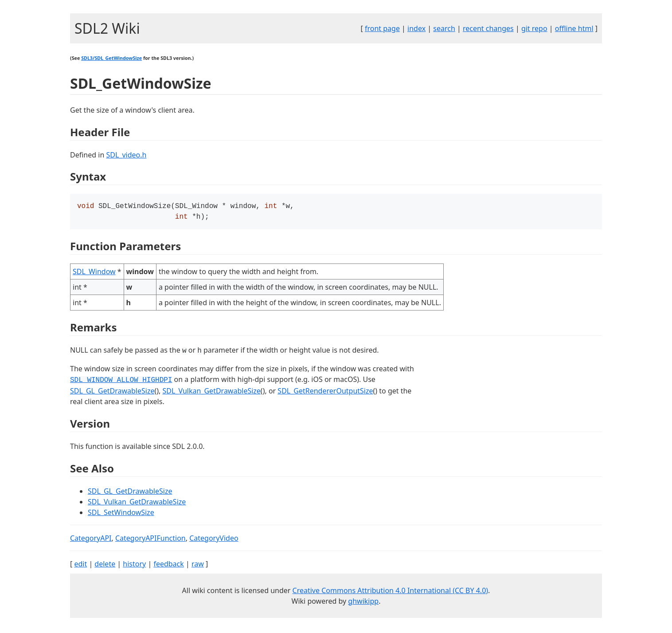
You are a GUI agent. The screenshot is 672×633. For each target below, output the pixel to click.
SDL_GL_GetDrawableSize (112, 393)
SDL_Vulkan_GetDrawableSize (212, 393)
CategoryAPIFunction (150, 540)
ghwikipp (363, 603)
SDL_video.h (126, 155)
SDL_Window (94, 273)
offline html (574, 28)
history (134, 566)
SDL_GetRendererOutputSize (325, 393)
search (444, 28)
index (416, 28)
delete (105, 566)
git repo (534, 28)
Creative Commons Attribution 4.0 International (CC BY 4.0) (391, 592)
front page (382, 28)
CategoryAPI (91, 540)
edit (80, 566)
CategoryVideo (214, 540)
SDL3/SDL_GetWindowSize (111, 58)
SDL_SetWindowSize (121, 514)
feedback (168, 566)
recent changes (488, 28)
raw (198, 566)
